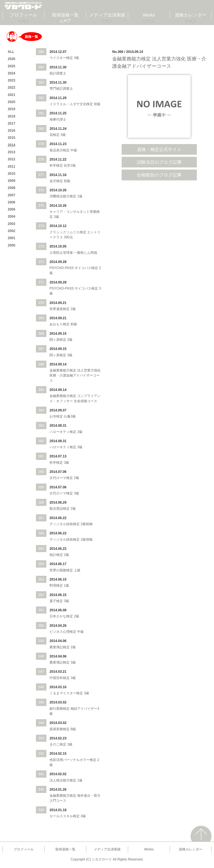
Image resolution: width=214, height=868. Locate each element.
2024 (11, 73)
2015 (11, 138)
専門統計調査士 (61, 88)
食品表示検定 (60, 150)
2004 (11, 216)
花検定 (55, 135)
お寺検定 (56, 416)
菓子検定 (56, 601)
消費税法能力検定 (63, 196)
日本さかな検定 (61, 616)
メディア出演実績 (107, 15)
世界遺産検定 (60, 309)
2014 (11, 145)
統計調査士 (58, 73)
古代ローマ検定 (61, 478)
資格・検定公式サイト (159, 149)
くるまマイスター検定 (66, 693)
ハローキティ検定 (63, 432)
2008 (11, 188)
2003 (11, 224)
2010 (11, 174)
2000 (11, 245)
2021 (11, 95)
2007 (11, 195)
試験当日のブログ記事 (159, 162)
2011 (11, 166)
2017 (11, 123)
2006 (11, 202)
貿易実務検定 (60, 729)
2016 (11, 130)
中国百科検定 (60, 678)
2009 (11, 181)
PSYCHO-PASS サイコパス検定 (74, 268)
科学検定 (56, 165)
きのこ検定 (58, 744)
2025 (11, 66)
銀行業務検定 (60, 708)
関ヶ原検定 (58, 340)
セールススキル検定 (65, 816)
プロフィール (24, 15)
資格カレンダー (191, 15)
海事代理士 (58, 119)
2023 (11, 80)
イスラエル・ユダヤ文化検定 (71, 104)
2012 (11, 159)
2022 (11, 87)
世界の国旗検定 (61, 570)
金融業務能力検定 (63, 370)
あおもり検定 (60, 324)
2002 (11, 231)
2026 (11, 59)
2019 (11, 109)
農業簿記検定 (60, 647)
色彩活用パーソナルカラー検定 (73, 760)
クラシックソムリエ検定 (68, 232)
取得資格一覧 (65, 15)
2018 (11, 116)
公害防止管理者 (61, 253)
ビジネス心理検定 (63, 632)
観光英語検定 (60, 508)
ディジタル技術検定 (65, 524)
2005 (11, 209)
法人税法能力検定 (63, 780)
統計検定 (56, 555)
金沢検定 (56, 181)
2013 (11, 152)
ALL (11, 52)
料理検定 (56, 585)
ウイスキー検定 (61, 58)
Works (149, 15)
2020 (11, 102)
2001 (11, 238)
